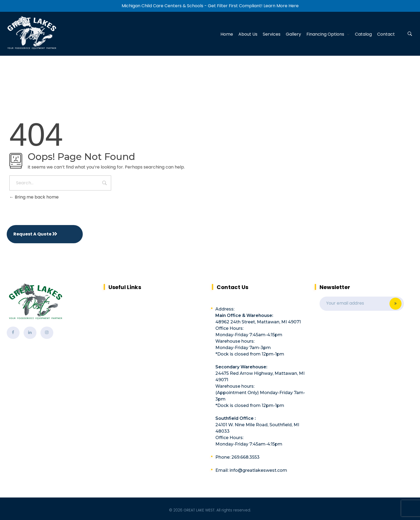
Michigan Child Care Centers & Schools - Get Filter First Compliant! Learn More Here (210, 6)
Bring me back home (34, 197)
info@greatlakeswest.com (258, 470)
